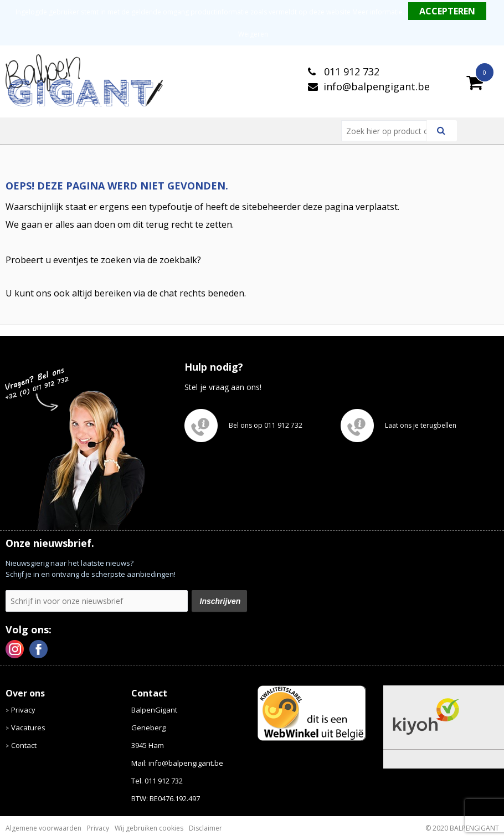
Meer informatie (377, 12)
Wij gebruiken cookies (149, 828)
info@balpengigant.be (377, 86)
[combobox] (389, 131)
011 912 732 (350, 71)
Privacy (23, 710)
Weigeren (253, 34)
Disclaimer (205, 828)
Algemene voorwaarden (43, 828)
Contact (24, 745)
